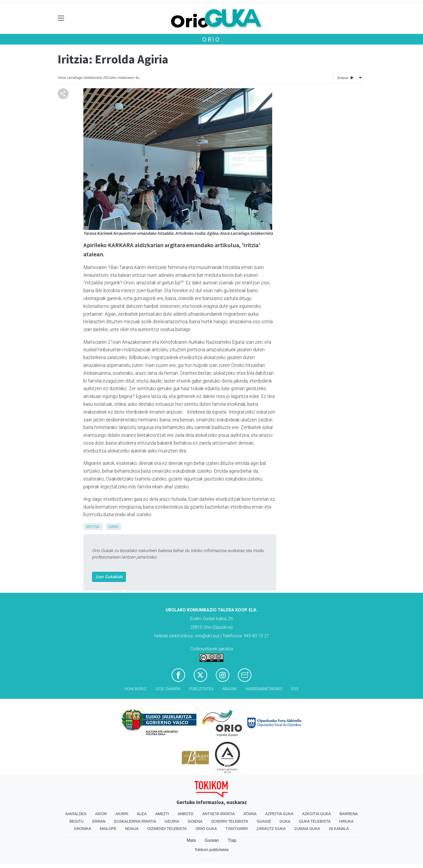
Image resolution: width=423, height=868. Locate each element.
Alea (142, 814)
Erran (99, 821)
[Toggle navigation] (61, 18)
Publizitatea (201, 689)
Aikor (101, 814)
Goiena (195, 821)
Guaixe (264, 821)
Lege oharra (168, 689)
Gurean (212, 840)
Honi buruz (136, 689)
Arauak (230, 689)
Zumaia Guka (307, 829)
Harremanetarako (264, 689)
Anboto (186, 814)
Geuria (172, 821)
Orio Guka (206, 829)
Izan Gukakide (109, 577)
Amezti (162, 814)
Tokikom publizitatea (211, 850)
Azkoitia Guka (317, 814)
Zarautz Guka (271, 829)
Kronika (83, 829)
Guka (285, 821)
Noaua (132, 829)
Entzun (345, 78)
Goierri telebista (229, 821)
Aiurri (122, 814)
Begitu (77, 821)
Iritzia (93, 527)
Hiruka (346, 821)
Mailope (108, 829)
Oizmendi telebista (167, 829)
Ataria (250, 814)
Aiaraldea (76, 814)
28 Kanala (339, 829)
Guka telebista (315, 821)
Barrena (349, 814)
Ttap (232, 840)
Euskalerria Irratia (135, 821)
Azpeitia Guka (279, 814)
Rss (295, 689)
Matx (191, 840)
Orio (211, 39)
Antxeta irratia (219, 814)
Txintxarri (237, 829)
